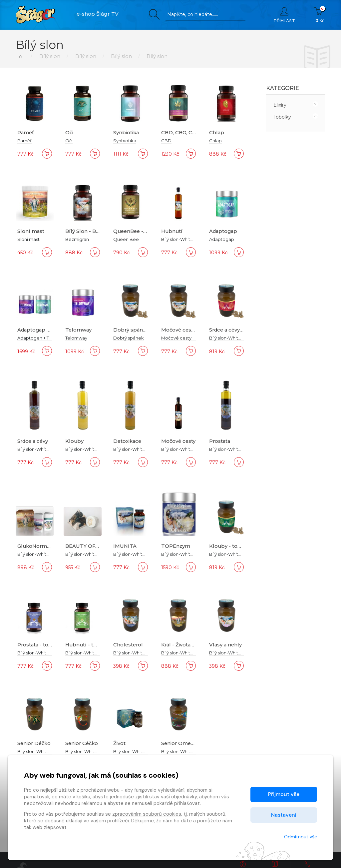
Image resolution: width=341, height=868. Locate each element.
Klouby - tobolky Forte (239, 546)
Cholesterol (129, 645)
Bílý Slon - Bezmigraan (95, 231)
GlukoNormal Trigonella (49, 546)
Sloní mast (31, 231)
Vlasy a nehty (226, 645)
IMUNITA (125, 546)
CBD (166, 141)
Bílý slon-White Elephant (187, 239)
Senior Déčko (35, 743)
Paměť (26, 132)
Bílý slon (49, 56)
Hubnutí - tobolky (89, 645)
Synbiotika (126, 132)
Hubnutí (172, 231)
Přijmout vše (284, 794)
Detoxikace (128, 441)
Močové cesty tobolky (189, 330)
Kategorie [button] (283, 88)
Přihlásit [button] (284, 15)
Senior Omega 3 (182, 743)
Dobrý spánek (132, 330)
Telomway (79, 330)
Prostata (220, 441)
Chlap (217, 132)
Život (119, 743)
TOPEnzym (176, 546)
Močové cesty (179, 441)
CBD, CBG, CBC (181, 132)
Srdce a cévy (34, 441)
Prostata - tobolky (41, 645)
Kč (320, 15)
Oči (69, 132)
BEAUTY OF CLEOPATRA (97, 546)
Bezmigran (77, 239)
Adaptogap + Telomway (48, 330)
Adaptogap (224, 231)
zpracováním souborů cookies (147, 814)
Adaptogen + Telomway (43, 338)
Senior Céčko (82, 743)
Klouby (75, 441)
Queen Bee (126, 239)
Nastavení (284, 815)
